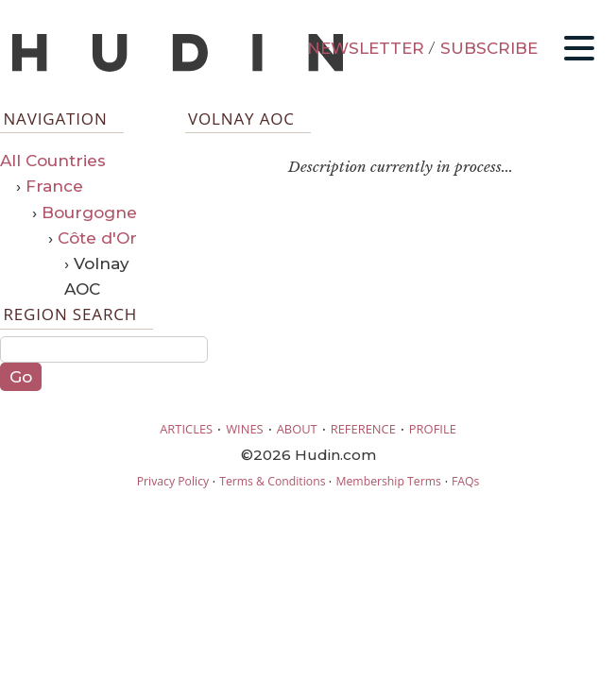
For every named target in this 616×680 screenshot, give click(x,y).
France (54, 186)
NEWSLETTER (366, 48)
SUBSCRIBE (489, 48)
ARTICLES (186, 429)
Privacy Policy (173, 481)
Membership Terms (388, 481)
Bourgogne (89, 212)
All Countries (53, 161)
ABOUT (297, 429)
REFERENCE (363, 429)
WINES (245, 429)
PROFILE (433, 429)
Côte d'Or (97, 238)
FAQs (465, 481)
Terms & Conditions (272, 481)
